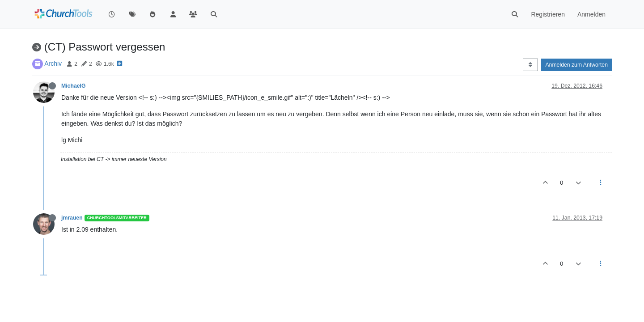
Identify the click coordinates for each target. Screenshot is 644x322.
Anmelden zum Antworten (576, 65)
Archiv (53, 64)
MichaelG (73, 86)
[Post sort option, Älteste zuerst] (530, 65)
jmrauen (72, 218)
